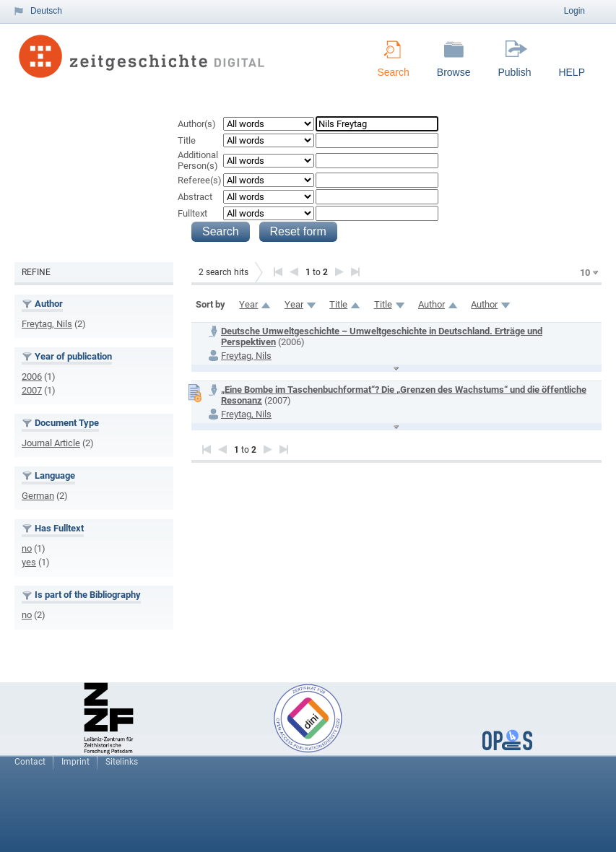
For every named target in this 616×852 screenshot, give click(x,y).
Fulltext (192, 213)
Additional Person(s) (198, 160)
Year (248, 304)
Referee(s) (200, 180)
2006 (32, 377)
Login (574, 11)
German (38, 496)
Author (431, 304)
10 (585, 273)
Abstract (195, 197)
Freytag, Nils (47, 324)
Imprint (75, 762)
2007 (32, 390)
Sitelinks (122, 762)
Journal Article (51, 443)
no (27, 548)
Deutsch (46, 11)
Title (187, 140)
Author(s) (197, 124)
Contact (30, 762)
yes (29, 562)
